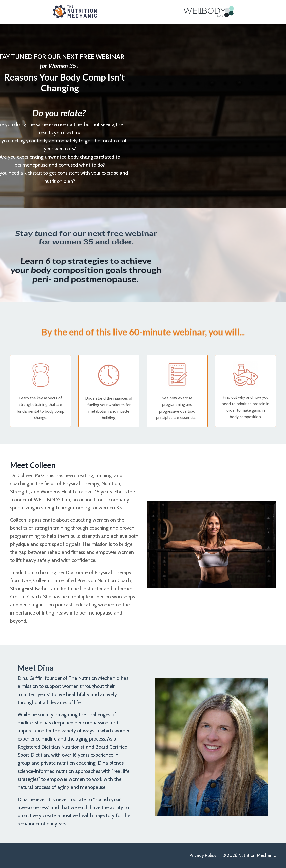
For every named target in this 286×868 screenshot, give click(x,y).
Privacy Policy (203, 855)
